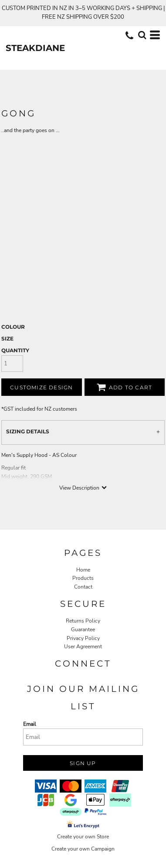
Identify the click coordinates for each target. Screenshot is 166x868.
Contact (83, 587)
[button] (142, 35)
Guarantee (83, 630)
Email (30, 724)
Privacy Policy (83, 638)
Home (83, 570)
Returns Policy (83, 621)
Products (83, 578)
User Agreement (83, 647)
